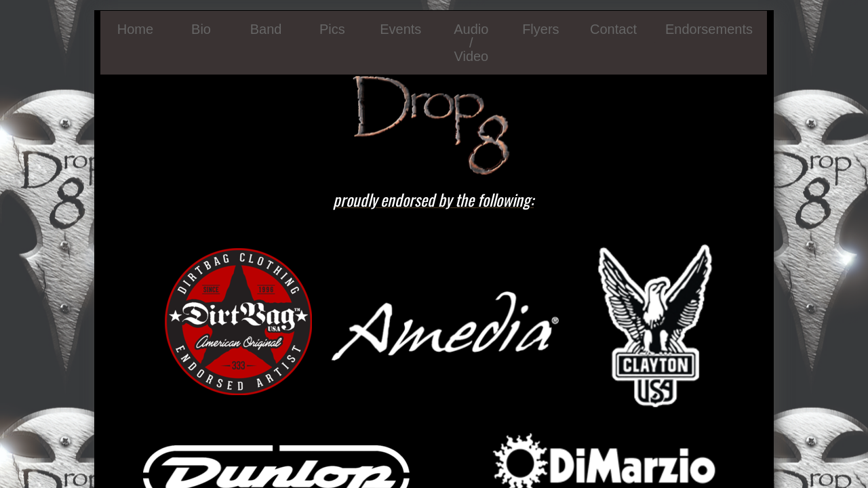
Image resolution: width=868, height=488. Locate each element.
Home (135, 29)
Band (266, 29)
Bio (201, 29)
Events (400, 29)
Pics (332, 29)
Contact (613, 29)
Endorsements (709, 29)
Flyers (540, 29)
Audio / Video (471, 43)
